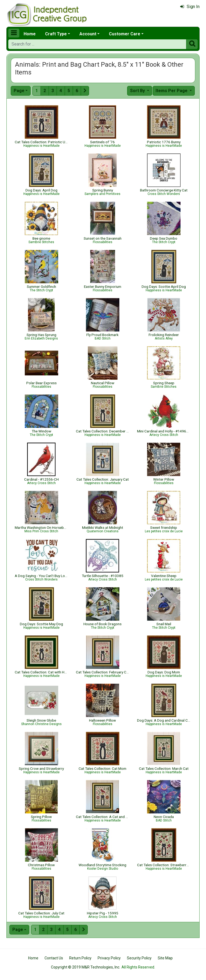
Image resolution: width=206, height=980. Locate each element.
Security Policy (139, 958)
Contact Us (54, 958)
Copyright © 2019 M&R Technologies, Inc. (86, 967)
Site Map (165, 958)
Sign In (190, 7)
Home (30, 34)
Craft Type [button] (56, 34)
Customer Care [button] (125, 34)
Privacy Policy (109, 958)
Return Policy (80, 958)
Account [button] (88, 34)
